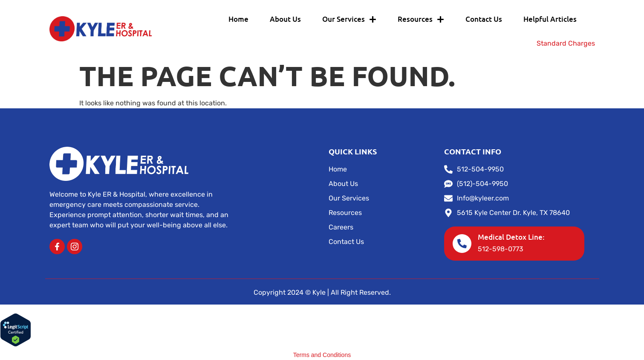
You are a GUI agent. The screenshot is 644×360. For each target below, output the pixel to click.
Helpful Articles (550, 19)
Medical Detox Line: (511, 237)
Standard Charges (566, 43)
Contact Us (484, 19)
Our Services (349, 19)
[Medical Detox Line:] (462, 244)
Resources (421, 19)
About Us (285, 19)
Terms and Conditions (322, 355)
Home (238, 19)
